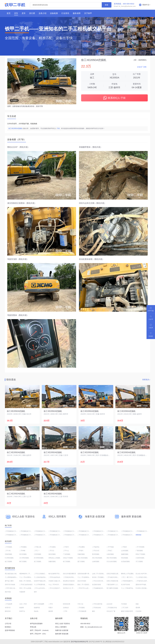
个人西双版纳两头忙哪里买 (14, 577)
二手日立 (51, 551)
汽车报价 (124, 604)
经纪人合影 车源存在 (63, 624)
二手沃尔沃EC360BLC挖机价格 (102, 581)
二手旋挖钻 (96, 547)
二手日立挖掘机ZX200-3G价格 (44, 574)
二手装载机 (23, 547)
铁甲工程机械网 (39, 604)
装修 (137, 604)
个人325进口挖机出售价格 (144, 577)
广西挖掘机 (139, 551)
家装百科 (8, 611)
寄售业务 (33, 627)
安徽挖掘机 (81, 554)
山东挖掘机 (125, 551)
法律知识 (66, 608)
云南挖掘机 (110, 554)
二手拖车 (124, 547)
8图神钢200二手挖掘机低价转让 (30, 574)
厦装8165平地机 (141, 585)
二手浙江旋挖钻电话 (26, 585)
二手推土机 (38, 547)
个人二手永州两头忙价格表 (28, 577)
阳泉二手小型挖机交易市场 (28, 581)
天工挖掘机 (139, 562)
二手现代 (80, 551)
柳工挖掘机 (23, 562)
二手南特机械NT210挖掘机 (130, 581)
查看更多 (146, 380)
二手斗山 (66, 551)
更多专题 (8, 592)
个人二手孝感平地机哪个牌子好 (131, 588)
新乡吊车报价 (82, 581)
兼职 (93, 611)
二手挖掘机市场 (112, 608)
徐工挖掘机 (67, 562)
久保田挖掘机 (140, 558)
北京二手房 (23, 604)
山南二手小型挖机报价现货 (101, 574)
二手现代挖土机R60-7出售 (144, 581)
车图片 (51, 608)
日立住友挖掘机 (112, 562)
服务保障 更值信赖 (62, 634)
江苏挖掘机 (38, 554)
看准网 (138, 608)
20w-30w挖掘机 (97, 558)
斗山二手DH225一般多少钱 (57, 585)
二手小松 (8, 551)
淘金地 (36, 611)
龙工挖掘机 (38, 562)
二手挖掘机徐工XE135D (56, 531)
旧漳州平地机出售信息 (41, 581)
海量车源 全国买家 (62, 630)
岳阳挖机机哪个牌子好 (85, 574)
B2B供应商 (67, 604)
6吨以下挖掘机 (140, 554)
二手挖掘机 (8, 547)
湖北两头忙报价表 (69, 581)
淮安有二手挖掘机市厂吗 (100, 577)
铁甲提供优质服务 (36, 624)
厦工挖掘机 (81, 562)
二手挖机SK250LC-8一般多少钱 (73, 577)
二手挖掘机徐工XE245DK (86, 535)
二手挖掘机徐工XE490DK (100, 531)
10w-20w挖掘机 (83, 558)
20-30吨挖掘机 (39, 558)
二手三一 (37, 551)
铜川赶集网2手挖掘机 (55, 574)
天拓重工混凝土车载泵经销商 (58, 581)
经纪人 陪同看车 (61, 627)
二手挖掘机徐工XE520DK (13, 531)
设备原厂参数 (142, 67)
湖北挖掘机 (52, 554)
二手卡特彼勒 (140, 547)
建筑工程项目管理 (127, 611)
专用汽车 (8, 608)
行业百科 (139, 611)
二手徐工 (109, 551)
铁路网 (22, 608)
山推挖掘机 (96, 562)
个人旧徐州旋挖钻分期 (41, 577)
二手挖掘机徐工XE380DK (71, 535)
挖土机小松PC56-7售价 (143, 574)
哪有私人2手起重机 (127, 574)
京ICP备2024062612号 (79, 642)
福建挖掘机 (125, 554)
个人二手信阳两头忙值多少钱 (87, 577)
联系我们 (8, 627)
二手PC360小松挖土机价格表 (14, 588)
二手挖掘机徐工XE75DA (42, 531)
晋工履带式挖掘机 (112, 588)
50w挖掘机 (125, 558)
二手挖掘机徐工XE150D (114, 531)
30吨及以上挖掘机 (54, 558)
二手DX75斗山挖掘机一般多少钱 (88, 588)
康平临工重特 (9, 581)
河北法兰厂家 (111, 611)
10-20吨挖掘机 (24, 558)
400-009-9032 (85, 624)
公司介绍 (8, 624)
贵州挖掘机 (96, 554)
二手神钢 (22, 551)
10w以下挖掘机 (68, 558)
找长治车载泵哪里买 (70, 574)
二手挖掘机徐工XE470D (71, 531)
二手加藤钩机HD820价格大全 (102, 588)
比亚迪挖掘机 (125, 562)
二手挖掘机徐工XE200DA (28, 531)
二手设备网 (8, 604)
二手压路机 (52, 547)
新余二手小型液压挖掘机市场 (87, 585)
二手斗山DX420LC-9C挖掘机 (43, 588)
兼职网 (51, 611)
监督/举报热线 (10, 630)
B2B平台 (22, 611)
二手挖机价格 (96, 608)
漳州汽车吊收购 (10, 585)
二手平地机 (110, 547)
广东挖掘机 (67, 554)
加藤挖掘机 (52, 562)
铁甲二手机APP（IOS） (38, 634)
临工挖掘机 (8, 562)
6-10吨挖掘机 (9, 558)
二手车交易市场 (97, 604)
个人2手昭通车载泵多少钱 (42, 585)
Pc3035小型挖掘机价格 (143, 588)
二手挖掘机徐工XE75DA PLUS (15, 535)
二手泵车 (66, 547)
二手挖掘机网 (82, 611)
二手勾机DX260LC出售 (114, 577)
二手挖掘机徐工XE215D (85, 531)
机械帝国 (37, 608)
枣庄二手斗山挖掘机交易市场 (29, 588)
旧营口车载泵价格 (112, 581)
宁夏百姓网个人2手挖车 (114, 585)
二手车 (51, 604)
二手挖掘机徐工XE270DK (57, 535)
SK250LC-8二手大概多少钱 (72, 588)
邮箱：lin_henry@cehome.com (91, 627)
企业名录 (109, 604)
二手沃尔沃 (96, 551)
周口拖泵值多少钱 (11, 574)
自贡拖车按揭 (96, 585)
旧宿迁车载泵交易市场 (114, 574)
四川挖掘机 (23, 554)
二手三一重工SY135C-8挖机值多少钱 (133, 577)
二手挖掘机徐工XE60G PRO (130, 535)
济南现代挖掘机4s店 (70, 585)
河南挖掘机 (8, 554)
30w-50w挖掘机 (112, 558)
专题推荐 (22, 592)
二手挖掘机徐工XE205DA (42, 535)
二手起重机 (81, 547)
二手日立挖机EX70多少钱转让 (58, 588)
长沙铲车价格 (125, 585)
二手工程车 (125, 608)
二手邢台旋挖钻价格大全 (56, 577)
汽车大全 (80, 604)
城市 (35, 592)
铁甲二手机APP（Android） (40, 630)
